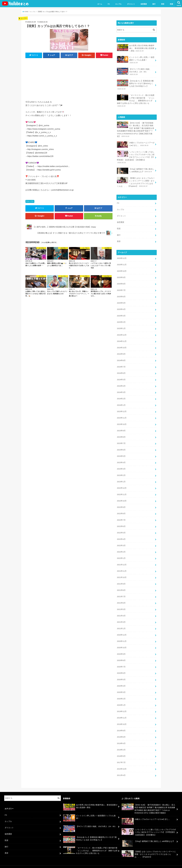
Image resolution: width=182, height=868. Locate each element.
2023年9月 (121, 428)
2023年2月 (121, 472)
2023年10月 (122, 422)
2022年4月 (121, 536)
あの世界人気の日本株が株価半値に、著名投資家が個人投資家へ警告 (136, 48)
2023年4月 (121, 460)
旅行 (154, 4)
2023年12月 (122, 409)
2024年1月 (121, 403)
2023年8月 (121, 434)
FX (109, 4)
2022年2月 (121, 549)
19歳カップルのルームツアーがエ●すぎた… (136, 144)
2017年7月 (121, 758)
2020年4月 (121, 681)
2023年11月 (122, 415)
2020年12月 (122, 631)
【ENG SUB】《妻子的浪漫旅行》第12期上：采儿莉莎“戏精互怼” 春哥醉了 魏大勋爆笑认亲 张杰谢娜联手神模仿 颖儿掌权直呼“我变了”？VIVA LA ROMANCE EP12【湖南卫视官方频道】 (136, 129)
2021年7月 (121, 593)
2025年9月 (121, 276)
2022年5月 (121, 529)
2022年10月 (122, 498)
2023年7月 (121, 441)
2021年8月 (121, 586)
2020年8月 (121, 656)
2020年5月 (121, 675)
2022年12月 (122, 485)
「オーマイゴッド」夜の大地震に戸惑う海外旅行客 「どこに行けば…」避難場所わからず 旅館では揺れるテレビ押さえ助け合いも (136, 100)
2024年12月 (122, 333)
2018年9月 (121, 751)
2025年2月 (121, 320)
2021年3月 (121, 618)
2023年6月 (121, 447)
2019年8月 (121, 726)
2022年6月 (121, 523)
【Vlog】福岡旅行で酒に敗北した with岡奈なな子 (136, 170)
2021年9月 (121, 580)
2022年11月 (122, 491)
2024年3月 (121, 390)
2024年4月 (121, 384)
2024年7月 (121, 365)
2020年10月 (122, 644)
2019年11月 (122, 713)
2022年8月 (121, 510)
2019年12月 (122, 707)
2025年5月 (121, 301)
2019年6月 (121, 732)
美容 (163, 4)
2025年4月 (121, 308)
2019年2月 (121, 745)
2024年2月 (121, 396)
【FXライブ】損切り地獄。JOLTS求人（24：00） (134, 71)
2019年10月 (122, 720)
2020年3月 (121, 688)
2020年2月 (121, 694)
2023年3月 (121, 466)
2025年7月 (121, 289)
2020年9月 (121, 650)
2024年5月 (121, 377)
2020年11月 (122, 637)
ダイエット (131, 4)
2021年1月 (121, 624)
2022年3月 (121, 542)
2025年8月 (121, 282)
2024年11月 (122, 339)
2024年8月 (121, 358)
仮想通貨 (144, 4)
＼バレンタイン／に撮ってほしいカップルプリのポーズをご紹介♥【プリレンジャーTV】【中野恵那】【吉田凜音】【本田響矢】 (136, 156)
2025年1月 (121, 327)
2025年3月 (121, 314)
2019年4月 (121, 739)
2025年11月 (122, 263)
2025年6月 (121, 295)
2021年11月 (122, 567)
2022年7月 (121, 517)
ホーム (100, 4)
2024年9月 (121, 352)
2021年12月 (122, 561)
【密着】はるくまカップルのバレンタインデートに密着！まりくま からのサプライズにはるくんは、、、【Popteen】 (136, 181)
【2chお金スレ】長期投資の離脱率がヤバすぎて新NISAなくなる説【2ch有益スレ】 (135, 84)
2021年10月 (122, 574)
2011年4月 (121, 770)
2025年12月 (122, 257)
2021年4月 (121, 612)
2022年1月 (121, 555)
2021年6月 (121, 599)
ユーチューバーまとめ (155, 864)
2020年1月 (121, 701)
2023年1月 (121, 479)
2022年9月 (121, 504)
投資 (171, 4)
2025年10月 (122, 270)
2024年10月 (122, 346)
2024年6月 (121, 371)
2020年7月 (121, 663)
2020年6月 (121, 669)
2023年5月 (121, 453)
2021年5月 (121, 606)
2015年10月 (122, 764)
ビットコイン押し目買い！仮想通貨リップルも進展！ (136, 60)
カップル (118, 4)
